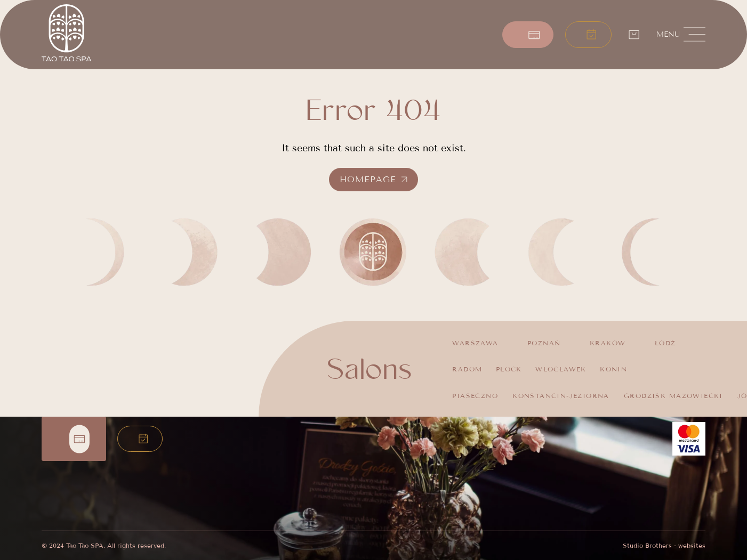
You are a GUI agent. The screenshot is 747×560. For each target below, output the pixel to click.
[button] (589, 35)
